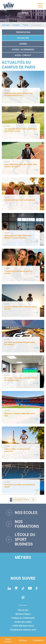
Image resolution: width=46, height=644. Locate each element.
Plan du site (23, 610)
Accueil (6, 25)
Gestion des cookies (23, 622)
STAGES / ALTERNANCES (23, 50)
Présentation (23, 32)
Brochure (23, 640)
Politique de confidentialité (23, 618)
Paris (25, 25)
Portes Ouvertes (8, 640)
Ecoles (16, 25)
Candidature (38, 640)
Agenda (23, 44)
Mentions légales (23, 614)
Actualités (23, 38)
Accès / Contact (23, 55)
